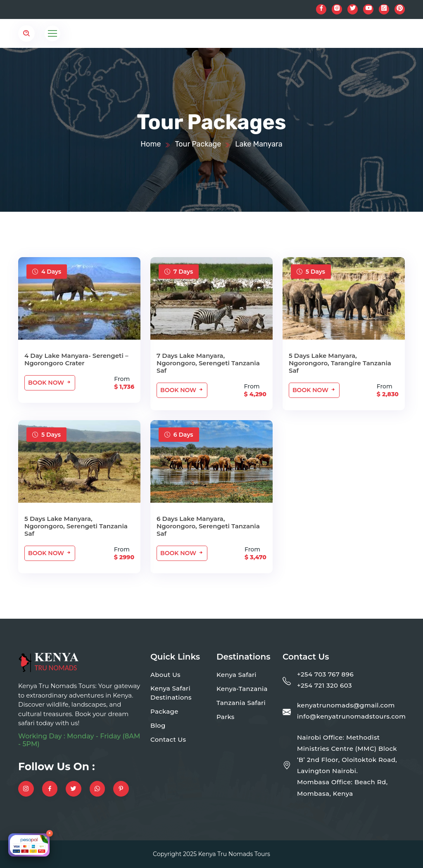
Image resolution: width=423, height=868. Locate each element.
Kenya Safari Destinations (171, 693)
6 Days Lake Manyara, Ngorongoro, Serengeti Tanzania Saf (208, 526)
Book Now (50, 383)
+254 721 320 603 (324, 685)
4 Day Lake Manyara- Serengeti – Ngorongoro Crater (76, 359)
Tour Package (198, 144)
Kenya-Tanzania (242, 689)
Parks (226, 717)
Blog (158, 725)
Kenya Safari (236, 675)
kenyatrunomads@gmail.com (346, 705)
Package (164, 711)
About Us (165, 675)
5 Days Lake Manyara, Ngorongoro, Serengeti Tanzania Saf (76, 526)
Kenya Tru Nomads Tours (234, 854)
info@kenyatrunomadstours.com (351, 716)
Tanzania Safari (241, 703)
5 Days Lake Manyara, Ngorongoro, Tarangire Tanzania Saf (340, 363)
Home (151, 144)
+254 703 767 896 (325, 674)
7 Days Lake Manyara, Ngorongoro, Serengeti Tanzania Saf (208, 363)
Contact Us (168, 739)
